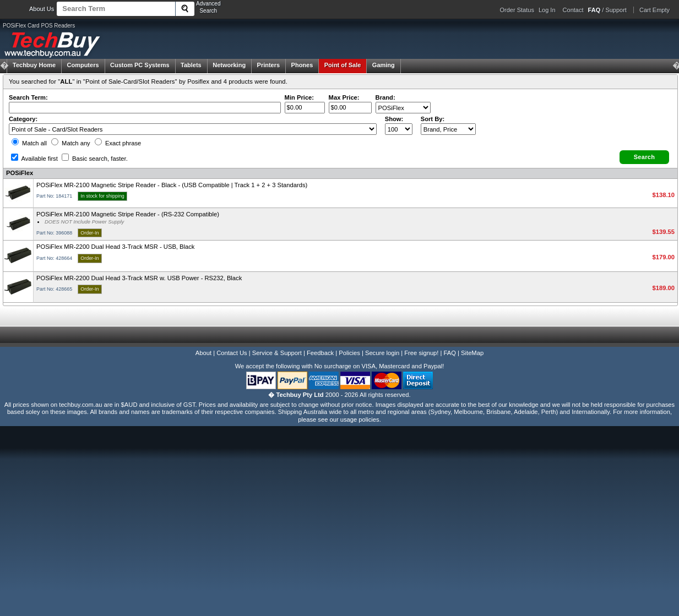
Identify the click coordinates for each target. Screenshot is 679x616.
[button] (644, 157)
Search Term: (28, 97)
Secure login (382, 353)
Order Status (517, 10)
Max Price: (344, 97)
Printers (269, 65)
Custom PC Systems (140, 65)
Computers (83, 65)
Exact (118, 143)
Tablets (191, 65)
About (203, 353)
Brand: (385, 97)
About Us (42, 9)
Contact (573, 10)
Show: (394, 119)
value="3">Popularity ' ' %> (448, 129)
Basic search (95, 159)
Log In (547, 10)
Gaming (384, 65)
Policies (349, 353)
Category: (23, 119)
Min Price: (299, 97)
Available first (34, 159)
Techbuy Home (34, 65)
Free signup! (421, 353)
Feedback (320, 353)
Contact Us (232, 353)
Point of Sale (343, 65)
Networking (229, 65)
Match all (29, 143)
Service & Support (277, 353)
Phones (302, 65)
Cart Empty (654, 10)
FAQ (450, 353)
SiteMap (472, 353)
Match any (71, 143)
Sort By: (433, 119)
